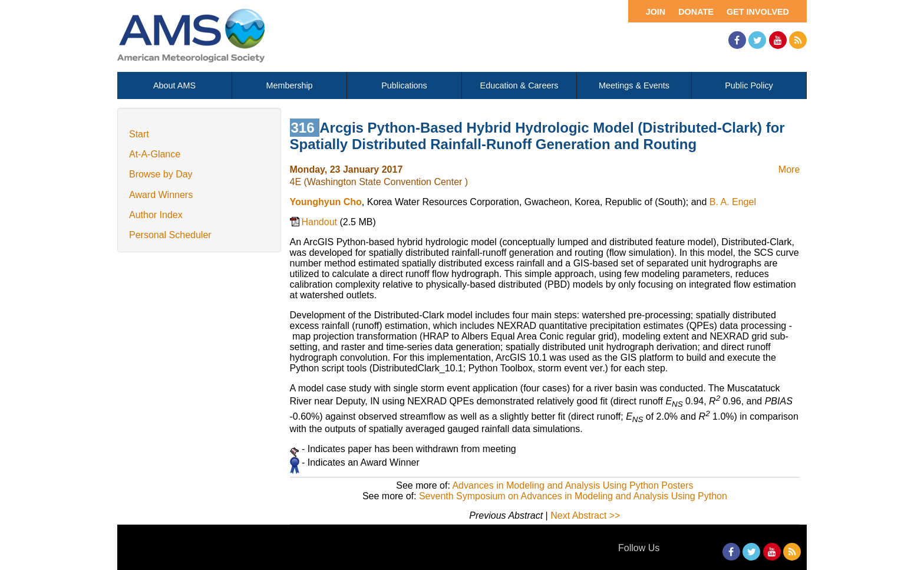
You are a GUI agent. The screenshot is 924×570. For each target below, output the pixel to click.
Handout (321, 222)
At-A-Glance (155, 154)
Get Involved (758, 12)
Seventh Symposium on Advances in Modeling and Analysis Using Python (573, 496)
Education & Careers (519, 85)
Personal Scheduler (170, 235)
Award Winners (161, 195)
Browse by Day (161, 174)
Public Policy (749, 85)
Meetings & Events (634, 85)
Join (656, 12)
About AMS (174, 85)
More (789, 169)
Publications (404, 85)
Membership (289, 85)
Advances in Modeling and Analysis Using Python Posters (572, 485)
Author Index (156, 215)
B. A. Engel (733, 202)
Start (139, 134)
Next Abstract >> (585, 515)
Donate (696, 12)
